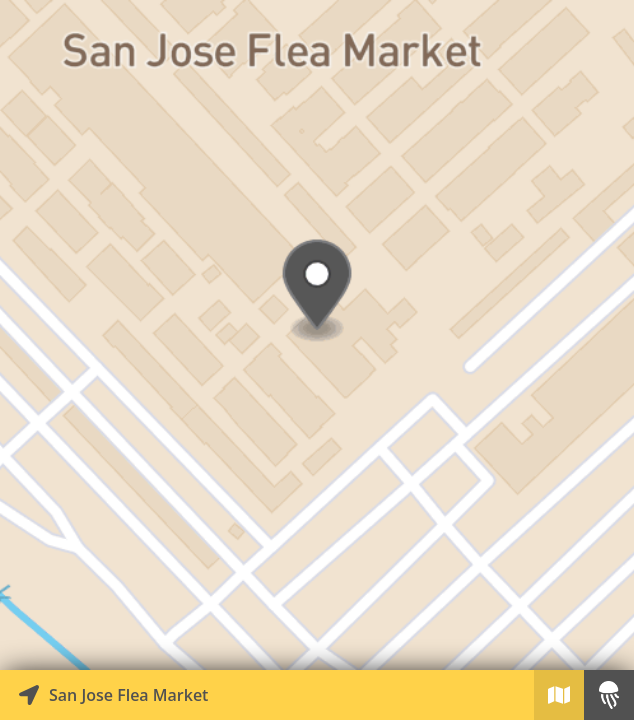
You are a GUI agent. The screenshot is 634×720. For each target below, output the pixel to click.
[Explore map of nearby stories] (317, 335)
